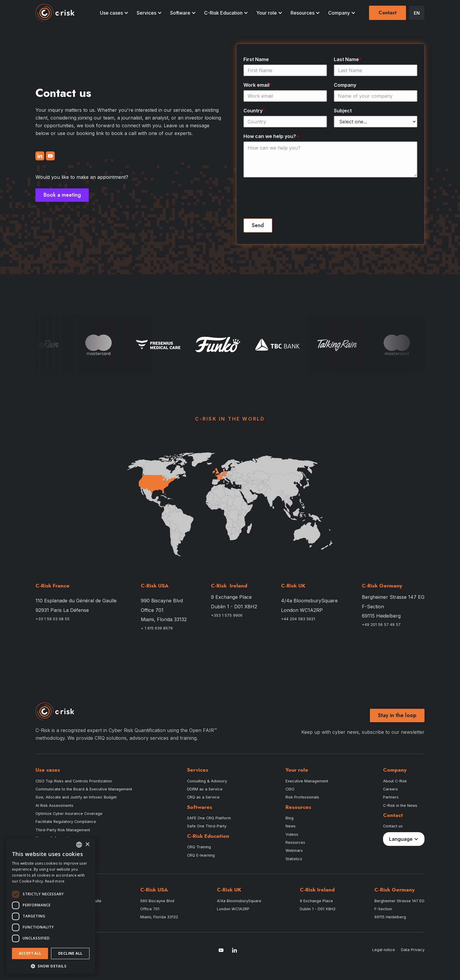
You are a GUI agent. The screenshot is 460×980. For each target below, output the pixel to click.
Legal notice (384, 950)
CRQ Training (199, 847)
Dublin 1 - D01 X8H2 (234, 607)
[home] (55, 13)
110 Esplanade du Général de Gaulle (76, 601)
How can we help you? (273, 136)
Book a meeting (60, 195)
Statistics (294, 859)
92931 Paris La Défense (62, 610)
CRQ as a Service (203, 797)
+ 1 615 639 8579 (157, 628)
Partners (391, 797)
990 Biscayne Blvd (162, 601)
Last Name (349, 59)
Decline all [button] (70, 953)
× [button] (87, 845)
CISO (290, 789)
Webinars (294, 850)
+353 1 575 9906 (227, 615)
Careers (390, 789)
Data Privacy (413, 950)
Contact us (393, 826)
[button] (113, 13)
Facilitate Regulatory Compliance (66, 822)
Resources (295, 842)
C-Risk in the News (400, 805)
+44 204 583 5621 (298, 619)
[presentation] (291, 201)
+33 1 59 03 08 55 (53, 619)
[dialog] (51, 906)
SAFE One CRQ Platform (209, 818)
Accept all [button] (30, 953)
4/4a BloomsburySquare (309, 601)
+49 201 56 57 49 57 (381, 625)
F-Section (373, 607)
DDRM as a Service (205, 789)
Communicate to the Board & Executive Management (84, 789)
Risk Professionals (302, 797)
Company (347, 85)
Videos (292, 834)
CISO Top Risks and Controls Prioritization (74, 781)
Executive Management (307, 781)
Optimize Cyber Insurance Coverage (69, 814)
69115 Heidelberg (381, 616)
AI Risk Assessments (54, 805)
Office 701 (152, 610)
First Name (258, 59)
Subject (345, 111)
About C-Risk (395, 781)
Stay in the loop (397, 715)
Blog (290, 818)
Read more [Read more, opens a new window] (55, 881)
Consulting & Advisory (207, 781)
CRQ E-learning (201, 855)
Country (256, 111)
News (291, 826)
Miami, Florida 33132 (164, 620)
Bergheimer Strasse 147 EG (393, 597)
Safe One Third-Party (207, 826)
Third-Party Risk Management (63, 830)
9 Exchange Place (231, 597)
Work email (260, 85)
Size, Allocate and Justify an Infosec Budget (76, 797)
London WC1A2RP (302, 610)
